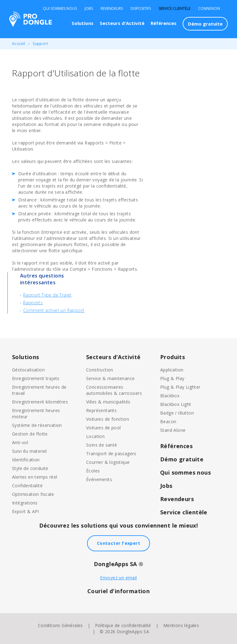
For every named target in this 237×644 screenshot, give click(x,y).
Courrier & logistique (108, 462)
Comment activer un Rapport (54, 310)
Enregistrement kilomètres (40, 402)
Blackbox (170, 396)
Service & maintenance (110, 378)
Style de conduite (30, 468)
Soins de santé (102, 445)
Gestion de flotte (30, 434)
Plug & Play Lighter (180, 387)
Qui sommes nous (60, 9)
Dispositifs (141, 9)
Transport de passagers (111, 454)
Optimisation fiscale (33, 494)
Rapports (33, 303)
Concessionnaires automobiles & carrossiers (114, 390)
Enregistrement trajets (36, 378)
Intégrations (25, 503)
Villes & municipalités (108, 402)
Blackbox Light (176, 404)
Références (164, 23)
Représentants (101, 410)
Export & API (26, 511)
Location (95, 436)
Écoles (93, 471)
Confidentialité (27, 486)
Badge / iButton (177, 413)
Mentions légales (181, 625)
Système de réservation (37, 425)
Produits (173, 357)
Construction (100, 370)
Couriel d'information (118, 591)
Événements (99, 479)
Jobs (89, 9)
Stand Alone (173, 430)
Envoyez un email (118, 578)
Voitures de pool (103, 428)
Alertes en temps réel (35, 477)
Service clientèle (175, 9)
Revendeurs (112, 9)
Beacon (168, 421)
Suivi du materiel (29, 451)
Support (40, 44)
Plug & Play (172, 378)
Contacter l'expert (118, 543)
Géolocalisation (28, 370)
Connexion (209, 9)
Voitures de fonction (108, 419)
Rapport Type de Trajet (47, 295)
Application (172, 370)
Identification (26, 460)
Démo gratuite (205, 24)
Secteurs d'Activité (122, 23)
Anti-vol (20, 442)
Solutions (83, 23)
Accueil (19, 44)
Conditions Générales (60, 625)
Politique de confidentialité (123, 625)
